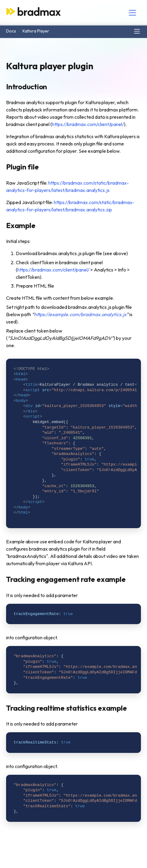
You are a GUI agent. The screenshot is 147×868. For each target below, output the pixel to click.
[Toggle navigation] (132, 13)
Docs (11, 31)
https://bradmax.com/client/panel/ (88, 124)
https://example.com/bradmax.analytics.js (80, 314)
